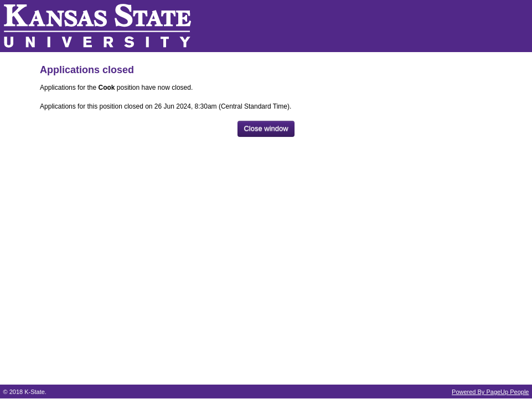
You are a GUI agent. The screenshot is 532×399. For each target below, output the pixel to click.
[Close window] (266, 129)
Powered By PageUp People (490, 392)
